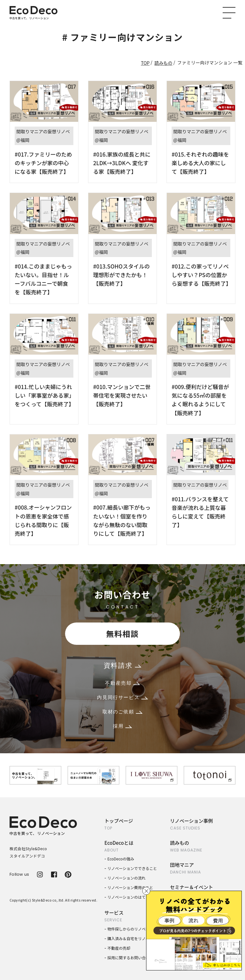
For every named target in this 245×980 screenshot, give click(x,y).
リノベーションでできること (132, 868)
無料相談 (122, 634)
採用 (122, 726)
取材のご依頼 (122, 712)
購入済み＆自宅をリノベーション (136, 938)
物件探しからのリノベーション (134, 929)
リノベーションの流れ (127, 878)
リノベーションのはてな (129, 897)
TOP (145, 63)
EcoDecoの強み (121, 859)
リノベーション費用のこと (130, 887)
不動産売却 (122, 683)
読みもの (163, 63)
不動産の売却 (119, 948)
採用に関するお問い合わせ (130, 958)
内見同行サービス (122, 697)
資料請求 (122, 665)
